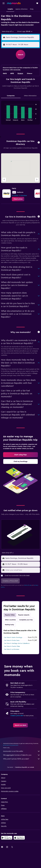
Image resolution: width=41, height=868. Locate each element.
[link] (18, 199)
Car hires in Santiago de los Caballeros (17, 643)
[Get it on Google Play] (7, 838)
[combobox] (8, 31)
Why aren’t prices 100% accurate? (22, 759)
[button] (4, 3)
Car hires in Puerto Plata (12, 646)
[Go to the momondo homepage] (14, 3)
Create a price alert (17, 716)
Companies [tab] (11, 96)
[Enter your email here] (22, 570)
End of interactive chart (4, 119)
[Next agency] (37, 180)
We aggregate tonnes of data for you (22, 755)
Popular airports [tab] (24, 615)
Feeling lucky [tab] (9, 625)
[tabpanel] (20, 113)
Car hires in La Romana (12, 649)
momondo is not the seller (22, 751)
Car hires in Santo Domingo (13, 637)
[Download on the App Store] (19, 838)
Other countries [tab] (10, 620)
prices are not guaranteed (11, 745)
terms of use (28, 585)
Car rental (10, 767)
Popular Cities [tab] (10, 615)
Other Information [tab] (30, 96)
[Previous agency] (4, 180)
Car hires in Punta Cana (12, 640)
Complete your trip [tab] (26, 620)
